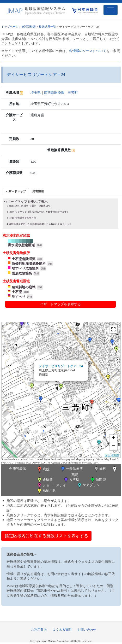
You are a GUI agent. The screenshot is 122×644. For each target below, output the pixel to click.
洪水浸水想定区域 (21, 245)
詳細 (39, 245)
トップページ (10, 27)
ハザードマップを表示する (60, 304)
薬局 (95, 472)
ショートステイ (51, 486)
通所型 (45, 480)
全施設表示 (18, 469)
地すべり (19, 297)
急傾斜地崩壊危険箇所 (29, 264)
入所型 (71, 480)
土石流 (17, 292)
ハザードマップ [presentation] (16, 191)
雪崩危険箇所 (22, 273)
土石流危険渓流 (24, 259)
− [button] (114, 446)
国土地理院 (112, 455)
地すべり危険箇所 (25, 268)
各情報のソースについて (88, 51)
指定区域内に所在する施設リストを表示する (46, 536)
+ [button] (114, 438)
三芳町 (73, 93)
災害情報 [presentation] (38, 191)
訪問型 (98, 480)
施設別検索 (29, 27)
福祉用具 (46, 491)
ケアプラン (88, 486)
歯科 (100, 469)
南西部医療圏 (54, 93)
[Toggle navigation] (111, 10)
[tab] (16, 191)
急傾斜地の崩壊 (24, 287)
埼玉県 (36, 93)
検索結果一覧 (47, 27)
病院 (43, 470)
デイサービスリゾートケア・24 (61, 366)
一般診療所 (71, 469)
